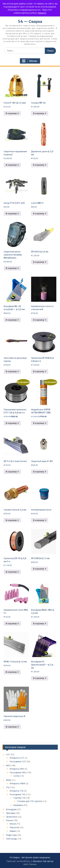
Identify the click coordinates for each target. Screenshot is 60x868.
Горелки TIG (19, 798)
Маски (13, 824)
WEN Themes (30, 864)
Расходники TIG (17, 794)
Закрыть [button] (42, 13)
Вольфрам (11, 809)
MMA (8, 780)
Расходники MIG (18, 772)
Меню (30, 61)
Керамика (18, 805)
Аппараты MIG (17, 769)
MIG (8, 765)
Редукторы (11, 835)
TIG (8, 787)
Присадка (11, 813)
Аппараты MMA (17, 783)
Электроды (11, 839)
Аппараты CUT (17, 758)
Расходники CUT (18, 761)
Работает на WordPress (18, 861)
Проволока (11, 817)
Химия (13, 831)
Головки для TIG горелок (30, 801)
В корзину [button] (11, 113)
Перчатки (14, 827)
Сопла (16, 776)
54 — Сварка (30, 21)
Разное (10, 820)
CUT (8, 754)
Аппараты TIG (17, 791)
